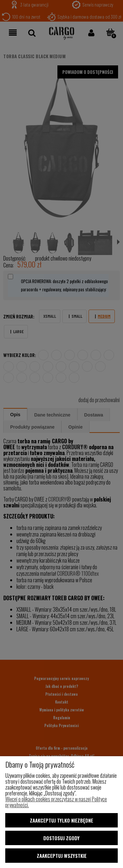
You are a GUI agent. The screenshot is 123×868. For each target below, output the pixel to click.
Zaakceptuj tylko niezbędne (61, 820)
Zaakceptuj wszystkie (62, 856)
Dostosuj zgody (61, 838)
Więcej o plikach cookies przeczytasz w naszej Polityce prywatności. (56, 802)
